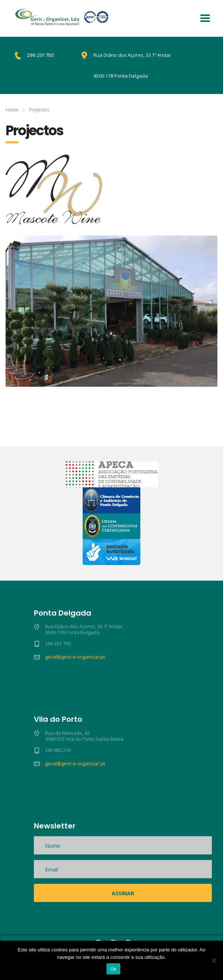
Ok (113, 969)
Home (12, 110)
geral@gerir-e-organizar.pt (75, 657)
